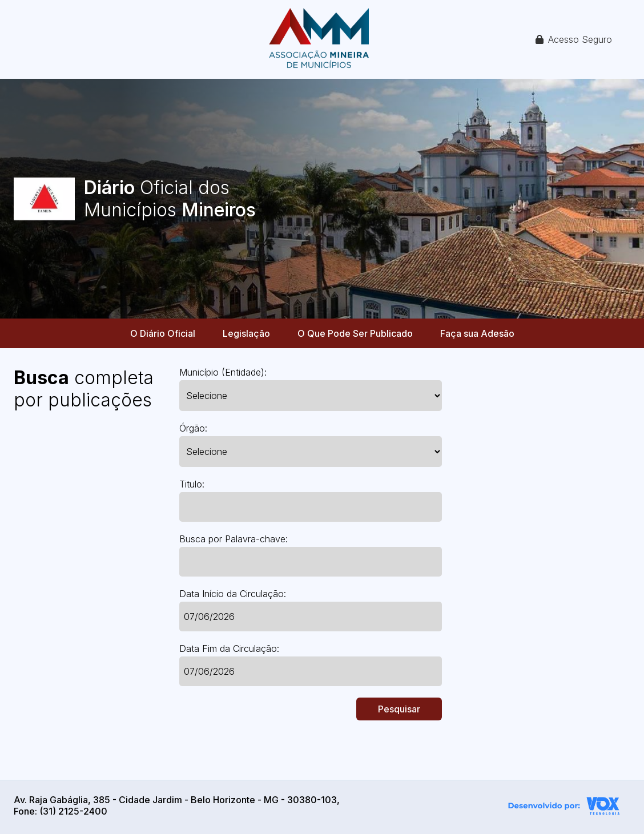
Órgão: (193, 428)
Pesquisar (399, 709)
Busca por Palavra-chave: (234, 539)
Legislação (246, 333)
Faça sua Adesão (477, 333)
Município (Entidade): (223, 372)
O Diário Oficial (163, 333)
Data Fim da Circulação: (229, 648)
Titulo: (192, 484)
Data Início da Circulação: (233, 594)
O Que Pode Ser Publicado (355, 333)
